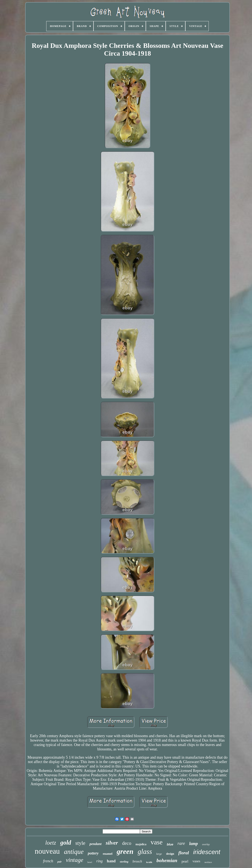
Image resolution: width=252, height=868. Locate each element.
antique (74, 852)
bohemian (167, 860)
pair (60, 862)
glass (145, 852)
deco (127, 843)
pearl (185, 861)
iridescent (207, 852)
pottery (93, 853)
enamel (108, 854)
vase (156, 842)
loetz (51, 843)
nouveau (47, 851)
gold (66, 843)
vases (196, 861)
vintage (75, 860)
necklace (208, 862)
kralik (149, 862)
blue (170, 844)
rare (181, 843)
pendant (96, 844)
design (170, 854)
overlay (206, 844)
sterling (124, 862)
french (48, 861)
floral (184, 853)
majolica (141, 844)
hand (111, 861)
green (125, 851)
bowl (90, 862)
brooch (137, 861)
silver (112, 843)
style (80, 843)
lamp (193, 844)
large (159, 854)
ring (99, 861)
